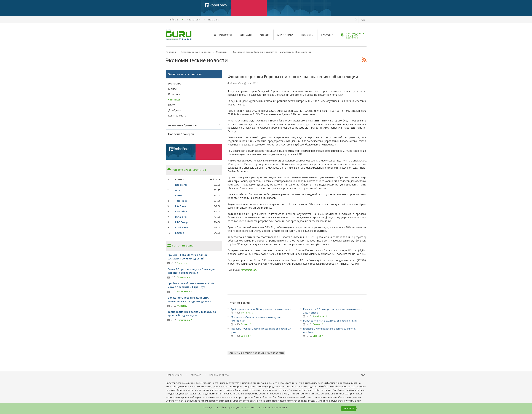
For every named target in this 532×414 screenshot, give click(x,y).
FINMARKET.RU (249, 270)
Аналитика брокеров (182, 125)
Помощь (214, 20)
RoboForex (181, 185)
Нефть (172, 105)
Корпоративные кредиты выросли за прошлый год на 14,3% (192, 314)
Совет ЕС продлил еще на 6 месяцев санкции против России (191, 271)
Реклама (196, 375)
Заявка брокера (219, 375)
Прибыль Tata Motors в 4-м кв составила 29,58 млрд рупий (187, 257)
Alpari (179, 190)
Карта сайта (175, 375)
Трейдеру (173, 20)
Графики (327, 35)
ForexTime (181, 211)
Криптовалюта (177, 116)
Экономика (175, 83)
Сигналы (246, 35)
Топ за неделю (181, 246)
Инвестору (193, 20)
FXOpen (180, 233)
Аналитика (285, 35)
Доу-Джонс (319, 316)
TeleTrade (181, 201)
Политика (174, 94)
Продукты (223, 35)
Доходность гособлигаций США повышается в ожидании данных (189, 299)
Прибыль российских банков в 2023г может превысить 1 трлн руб (191, 285)
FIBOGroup (181, 222)
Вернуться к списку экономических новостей (256, 353)
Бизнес (245, 324)
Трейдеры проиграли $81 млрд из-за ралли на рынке (261, 309)
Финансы (246, 313)
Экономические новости (185, 74)
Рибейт (265, 35)
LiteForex (181, 206)
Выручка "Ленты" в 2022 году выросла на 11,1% (330, 321)
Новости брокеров (181, 134)
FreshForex (182, 227)
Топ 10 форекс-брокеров (187, 170)
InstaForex (181, 217)
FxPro (178, 195)
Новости (307, 35)
